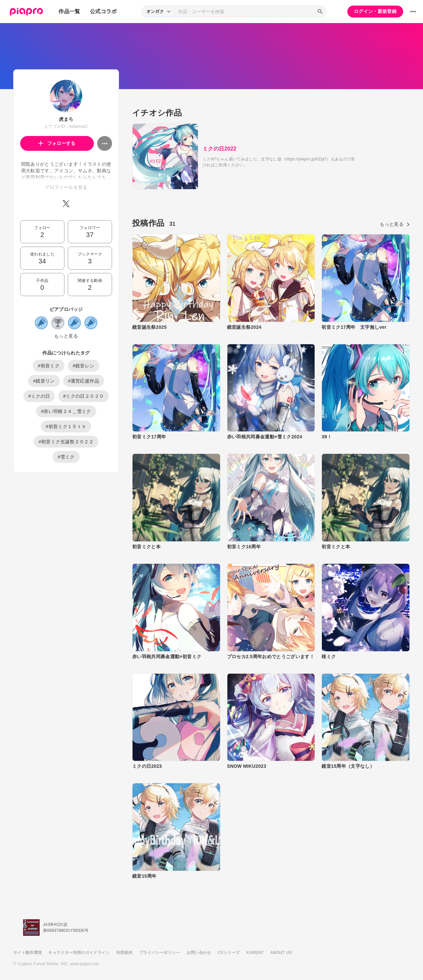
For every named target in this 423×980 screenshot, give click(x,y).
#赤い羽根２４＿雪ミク (66, 411)
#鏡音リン (44, 381)
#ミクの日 (39, 396)
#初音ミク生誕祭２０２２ (66, 442)
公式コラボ (103, 11)
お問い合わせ (199, 953)
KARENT (255, 953)
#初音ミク (49, 366)
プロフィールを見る (66, 187)
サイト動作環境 (27, 953)
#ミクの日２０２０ (83, 396)
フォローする (57, 143)
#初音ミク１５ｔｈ (66, 426)
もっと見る (66, 336)
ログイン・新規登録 (375, 11)
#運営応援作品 (84, 381)
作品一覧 (69, 11)
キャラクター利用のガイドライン (79, 953)
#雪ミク (66, 457)
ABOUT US (281, 953)
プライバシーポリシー (160, 953)
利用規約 (124, 953)
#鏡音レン (84, 366)
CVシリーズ (229, 953)
